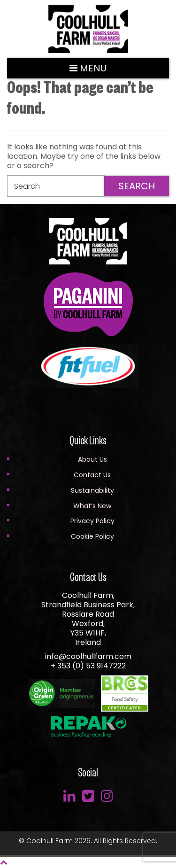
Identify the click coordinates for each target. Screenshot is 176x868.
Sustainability (92, 490)
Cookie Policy (92, 536)
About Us (92, 459)
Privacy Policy (92, 521)
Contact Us (92, 475)
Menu (88, 68)
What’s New (92, 506)
